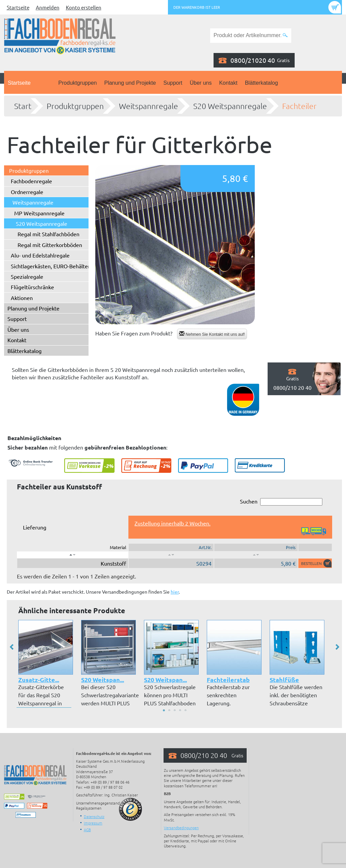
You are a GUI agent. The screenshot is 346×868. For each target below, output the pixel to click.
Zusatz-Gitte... (39, 680)
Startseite (18, 7)
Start (23, 106)
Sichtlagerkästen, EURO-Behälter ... (53, 266)
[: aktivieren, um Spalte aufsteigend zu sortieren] (171, 555)
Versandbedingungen (181, 828)
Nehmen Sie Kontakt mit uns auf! (212, 334)
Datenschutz (94, 816)
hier (175, 592)
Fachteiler (299, 106)
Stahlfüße (284, 680)
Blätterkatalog (262, 83)
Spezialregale (27, 276)
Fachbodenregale (31, 181)
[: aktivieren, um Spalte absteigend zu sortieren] (73, 555)
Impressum (93, 823)
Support (173, 83)
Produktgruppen (78, 83)
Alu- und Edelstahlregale (40, 255)
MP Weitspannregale (39, 213)
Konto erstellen (84, 7)
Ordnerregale (27, 192)
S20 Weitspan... (103, 680)
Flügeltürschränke (32, 287)
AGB (87, 830)
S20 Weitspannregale (230, 106)
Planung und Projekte (130, 83)
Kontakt (228, 83)
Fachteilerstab (228, 680)
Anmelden (48, 7)
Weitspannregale (149, 106)
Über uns (201, 83)
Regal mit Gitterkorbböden (50, 245)
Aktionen (22, 298)
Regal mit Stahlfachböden (48, 234)
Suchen (281, 502)
